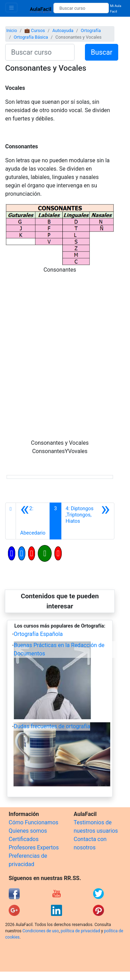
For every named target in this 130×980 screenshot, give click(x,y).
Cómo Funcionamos (33, 822)
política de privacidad (80, 931)
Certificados (24, 839)
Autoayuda (63, 30)
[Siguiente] (88, 521)
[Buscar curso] (81, 8)
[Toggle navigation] (11, 7)
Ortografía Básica (31, 37)
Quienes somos (28, 831)
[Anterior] (33, 521)
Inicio (12, 30)
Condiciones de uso (41, 931)
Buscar (102, 52)
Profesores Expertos (34, 847)
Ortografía (91, 30)
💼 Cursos (34, 30)
